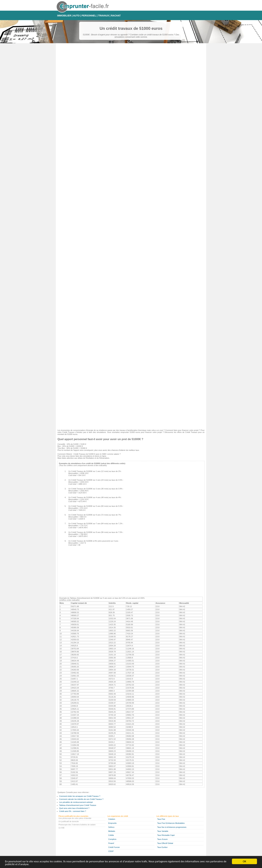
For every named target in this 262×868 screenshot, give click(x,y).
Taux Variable (163, 831)
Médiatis (112, 831)
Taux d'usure (162, 839)
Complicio (112, 839)
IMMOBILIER (64, 16)
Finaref (111, 843)
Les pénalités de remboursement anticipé (76, 802)
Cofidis (111, 835)
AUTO (76, 16)
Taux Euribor (162, 847)
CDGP (111, 851)
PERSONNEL (89, 16)
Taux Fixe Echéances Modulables (171, 823)
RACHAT (116, 16)
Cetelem (112, 819)
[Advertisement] (131, 403)
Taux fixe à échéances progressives (172, 827)
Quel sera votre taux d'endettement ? (74, 808)
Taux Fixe (161, 819)
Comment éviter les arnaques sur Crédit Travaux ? (80, 796)
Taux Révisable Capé (166, 835)
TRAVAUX (104, 16)
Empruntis (112, 823)
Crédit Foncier (114, 847)
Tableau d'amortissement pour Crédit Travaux (78, 805)
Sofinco (111, 827)
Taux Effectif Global (165, 843)
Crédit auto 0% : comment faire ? (73, 811)
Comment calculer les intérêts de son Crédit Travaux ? (81, 799)
